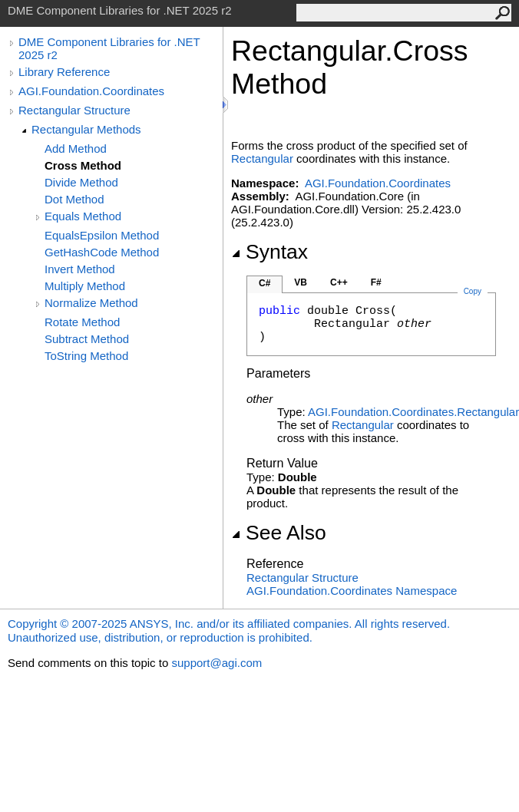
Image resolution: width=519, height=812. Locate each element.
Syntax (269, 252)
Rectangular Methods (86, 129)
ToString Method (86, 356)
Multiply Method (85, 286)
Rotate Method (82, 322)
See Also (279, 533)
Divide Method (81, 182)
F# (376, 282)
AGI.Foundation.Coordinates (91, 91)
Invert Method (80, 269)
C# (264, 283)
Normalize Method (91, 303)
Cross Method (83, 165)
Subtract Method (87, 339)
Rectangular (262, 158)
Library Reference (64, 72)
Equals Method (83, 216)
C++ (339, 282)
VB (301, 282)
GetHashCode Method (102, 252)
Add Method (76, 149)
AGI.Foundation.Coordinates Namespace (352, 591)
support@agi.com (217, 663)
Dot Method (74, 199)
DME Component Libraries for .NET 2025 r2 (109, 48)
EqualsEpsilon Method (102, 235)
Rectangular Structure (74, 110)
